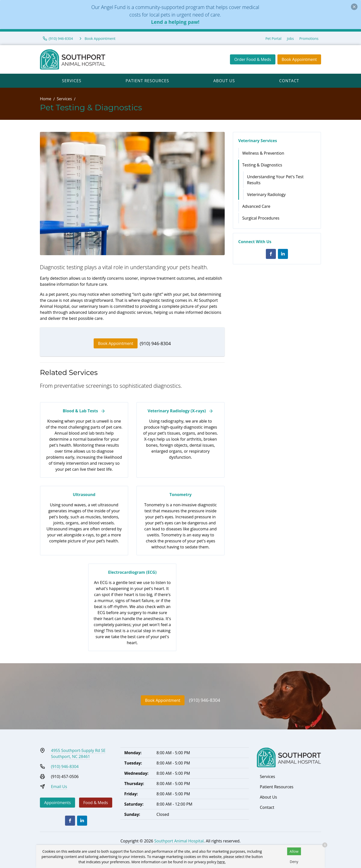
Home (46, 99)
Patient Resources (147, 81)
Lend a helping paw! (175, 22)
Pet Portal (273, 38)
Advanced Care (256, 206)
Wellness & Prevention (263, 153)
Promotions (309, 38)
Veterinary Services (258, 141)
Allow (294, 851)
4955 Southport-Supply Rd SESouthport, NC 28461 (78, 753)
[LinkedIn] (283, 254)
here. (221, 862)
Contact (289, 81)
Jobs (290, 38)
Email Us (59, 787)
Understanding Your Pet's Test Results (275, 180)
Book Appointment (299, 59)
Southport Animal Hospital (179, 841)
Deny (294, 862)
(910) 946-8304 (155, 343)
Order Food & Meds (253, 59)
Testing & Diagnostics (262, 165)
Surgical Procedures (261, 218)
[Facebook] (271, 254)
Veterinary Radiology (266, 195)
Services (72, 81)
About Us (224, 81)
